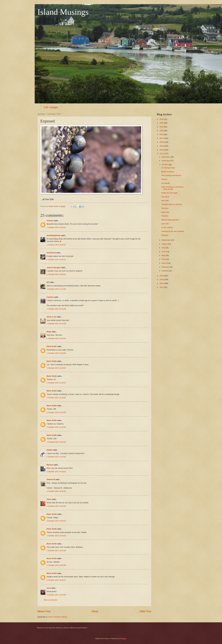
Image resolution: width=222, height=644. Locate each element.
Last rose (165, 224)
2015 (162, 279)
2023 (162, 131)
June (164, 252)
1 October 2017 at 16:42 (56, 338)
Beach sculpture (168, 172)
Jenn (49, 588)
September (166, 240)
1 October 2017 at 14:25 (56, 309)
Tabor (49, 499)
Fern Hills (165, 201)
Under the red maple (169, 193)
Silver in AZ (51, 317)
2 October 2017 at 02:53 (56, 491)
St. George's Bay (168, 168)
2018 (162, 150)
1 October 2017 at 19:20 (56, 457)
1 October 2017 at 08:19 (56, 274)
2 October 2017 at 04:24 (56, 521)
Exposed (165, 235)
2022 (162, 134)
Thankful (165, 216)
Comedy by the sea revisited (172, 231)
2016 (162, 276)
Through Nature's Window (171, 204)
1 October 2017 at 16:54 (56, 427)
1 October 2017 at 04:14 (56, 227)
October (165, 165)
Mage (49, 332)
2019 (162, 146)
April (164, 259)
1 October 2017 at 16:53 (56, 398)
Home (95, 611)
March (164, 263)
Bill (48, 282)
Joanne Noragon (54, 268)
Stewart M (51, 479)
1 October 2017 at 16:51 (56, 368)
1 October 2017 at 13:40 (56, 289)
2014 (162, 283)
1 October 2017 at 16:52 (56, 383)
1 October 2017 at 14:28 (56, 324)
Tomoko (50, 221)
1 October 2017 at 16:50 (56, 353)
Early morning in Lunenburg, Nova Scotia (172, 188)
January (165, 271)
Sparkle (164, 179)
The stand (165, 197)
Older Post (145, 611)
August (165, 244)
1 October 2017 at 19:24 (56, 472)
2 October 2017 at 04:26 (56, 551)
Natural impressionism (170, 220)
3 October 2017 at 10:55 (56, 595)
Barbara (50, 465)
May (164, 255)
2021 (162, 138)
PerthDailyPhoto (54, 235)
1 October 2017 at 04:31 (56, 259)
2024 (162, 127)
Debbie (50, 450)
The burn (165, 208)
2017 (162, 154)
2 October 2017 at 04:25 (56, 536)
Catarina (50, 297)
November (166, 161)
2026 (162, 119)
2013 (162, 287)
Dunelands (166, 183)
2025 (162, 123)
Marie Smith (52, 346)
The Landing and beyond (171, 175)
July (163, 248)
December (166, 157)
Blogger (123, 639)
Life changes (51, 107)
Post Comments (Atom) (58, 617)
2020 (162, 142)
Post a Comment (51, 600)
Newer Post (44, 611)
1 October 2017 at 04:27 (56, 245)
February (165, 267)
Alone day (165, 212)
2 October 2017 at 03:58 (56, 506)
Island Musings (63, 12)
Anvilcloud (51, 253)
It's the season (167, 227)
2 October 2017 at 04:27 (56, 580)
